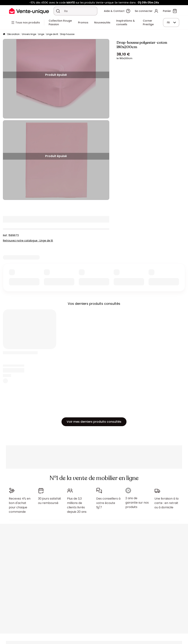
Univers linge (29, 34)
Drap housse (67, 34)
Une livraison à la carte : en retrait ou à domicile (166, 503)
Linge (41, 34)
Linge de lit (52, 34)
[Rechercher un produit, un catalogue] (58, 11)
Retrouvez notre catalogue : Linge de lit (28, 241)
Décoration (13, 34)
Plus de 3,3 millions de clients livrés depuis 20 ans (77, 505)
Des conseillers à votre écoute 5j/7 (108, 503)
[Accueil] (4, 34)
